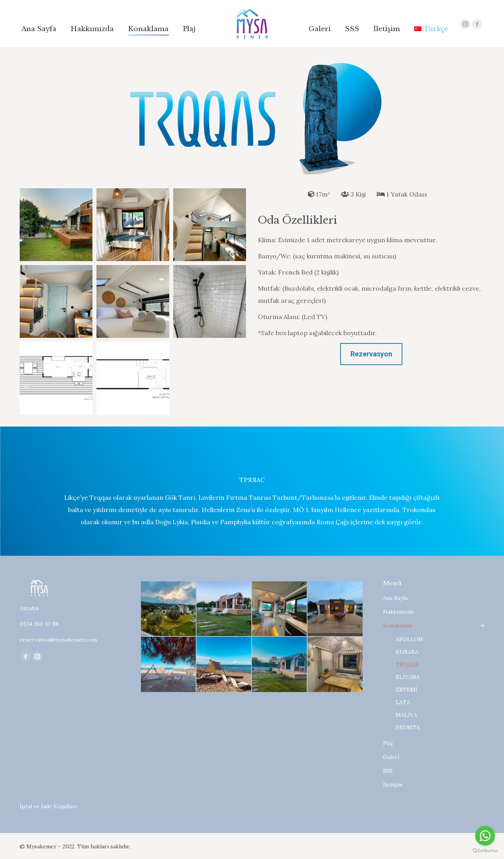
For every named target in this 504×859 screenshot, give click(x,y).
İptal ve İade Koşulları (48, 806)
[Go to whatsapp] (485, 836)
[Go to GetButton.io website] (485, 851)
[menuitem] (39, 29)
